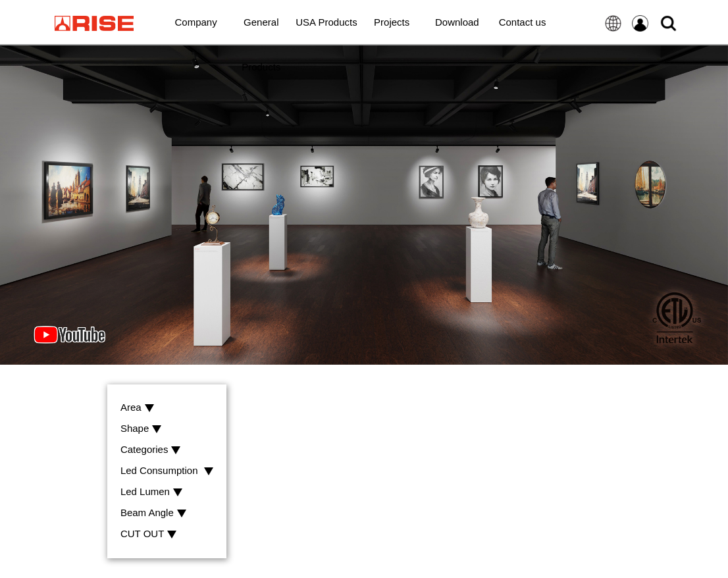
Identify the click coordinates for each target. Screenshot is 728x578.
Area (137, 408)
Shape (141, 429)
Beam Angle (153, 513)
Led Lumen (151, 492)
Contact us (523, 22)
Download (457, 22)
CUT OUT (148, 534)
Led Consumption (167, 471)
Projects (392, 22)
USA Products (326, 22)
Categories (151, 450)
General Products (261, 30)
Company (195, 22)
